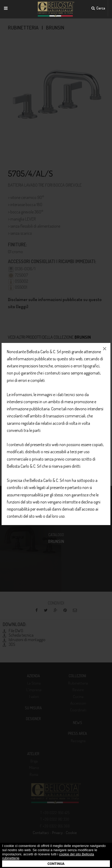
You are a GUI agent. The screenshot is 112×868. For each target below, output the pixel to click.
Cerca (98, 8)
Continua (56, 864)
